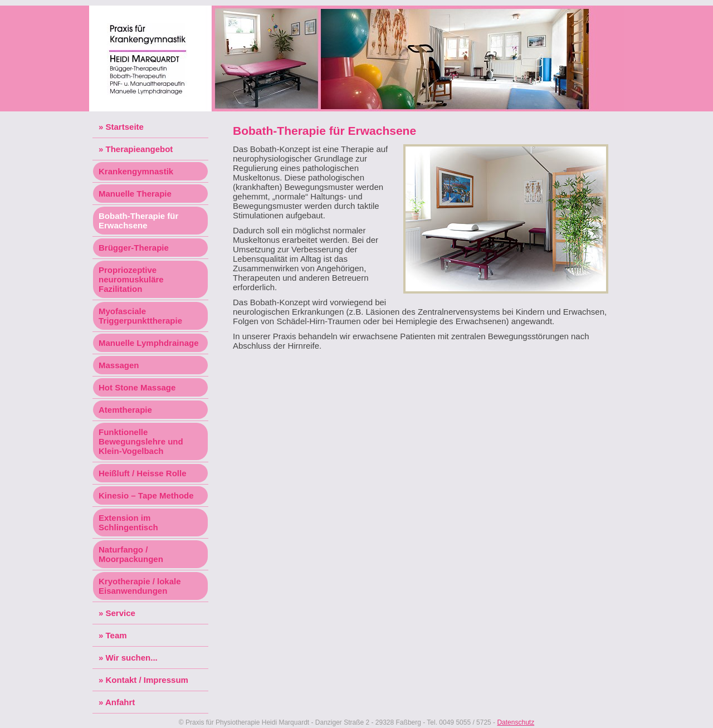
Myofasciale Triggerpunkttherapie (140, 316)
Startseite (125, 127)
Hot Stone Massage (137, 387)
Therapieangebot (140, 149)
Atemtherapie (125, 410)
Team (116, 635)
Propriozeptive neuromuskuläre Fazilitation (131, 279)
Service (121, 613)
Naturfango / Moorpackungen (131, 554)
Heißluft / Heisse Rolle (143, 473)
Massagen (119, 365)
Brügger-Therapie (134, 248)
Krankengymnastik (136, 171)
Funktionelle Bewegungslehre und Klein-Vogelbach (141, 441)
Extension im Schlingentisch (128, 522)
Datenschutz (516, 722)
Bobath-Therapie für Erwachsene (138, 221)
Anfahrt (120, 702)
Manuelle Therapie (135, 194)
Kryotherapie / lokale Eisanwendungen (140, 586)
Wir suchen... (132, 658)
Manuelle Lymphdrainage (148, 343)
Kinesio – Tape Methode (146, 495)
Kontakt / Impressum (147, 680)
